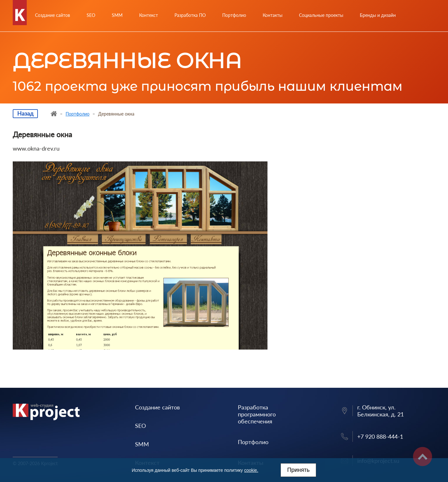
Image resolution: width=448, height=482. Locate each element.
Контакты (273, 15)
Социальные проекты (321, 15)
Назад (25, 113)
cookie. (251, 470)
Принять (298, 470)
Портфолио (234, 15)
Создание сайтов (53, 15)
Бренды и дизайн (378, 15)
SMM (117, 15)
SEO (91, 15)
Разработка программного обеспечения (257, 414)
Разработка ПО (190, 15)
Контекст (149, 15)
